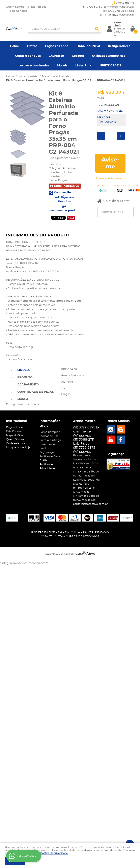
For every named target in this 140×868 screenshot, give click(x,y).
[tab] (36, 370)
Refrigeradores (119, 46)
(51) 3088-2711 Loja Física (118, 11)
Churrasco (56, 56)
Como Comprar (50, 432)
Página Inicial (15, 427)
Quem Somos (15, 7)
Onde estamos (16, 443)
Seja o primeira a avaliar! (64, 158)
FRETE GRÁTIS (111, 66)
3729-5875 (117, 15)
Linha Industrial (88, 46)
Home (15, 46)
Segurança (47, 452)
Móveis (62, 66)
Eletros (32, 46)
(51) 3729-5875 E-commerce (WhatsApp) (108, 7)
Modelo (24, 370)
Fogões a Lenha (57, 46)
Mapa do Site (15, 435)
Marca (23, 399)
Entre (117, 29)
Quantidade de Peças (36, 392)
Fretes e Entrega (50, 440)
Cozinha (78, 56)
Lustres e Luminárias (34, 66)
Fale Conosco (19, 11)
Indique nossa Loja (18, 448)
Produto (25, 377)
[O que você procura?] (97, 29)
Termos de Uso (49, 436)
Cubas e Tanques (28, 56)
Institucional (17, 421)
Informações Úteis (50, 423)
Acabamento (28, 385)
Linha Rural (84, 66)
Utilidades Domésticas (109, 56)
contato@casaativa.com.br (90, 504)
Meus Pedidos (37, 7)
